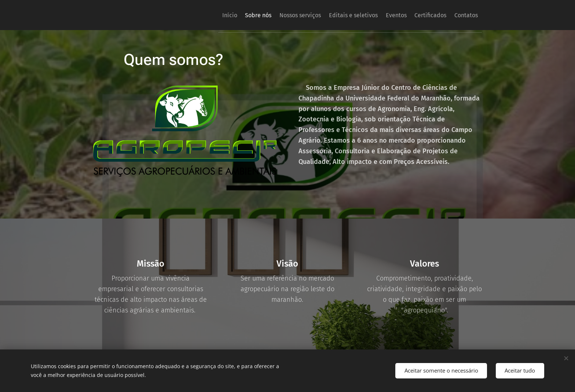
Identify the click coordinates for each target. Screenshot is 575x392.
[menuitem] (196, 15)
